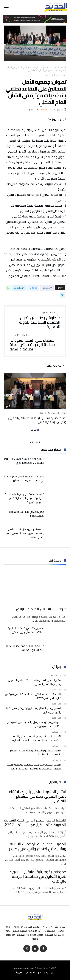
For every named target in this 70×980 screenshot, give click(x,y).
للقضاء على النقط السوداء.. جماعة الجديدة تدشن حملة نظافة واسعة (35, 343)
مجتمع (46, 67)
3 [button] (32, 430)
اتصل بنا (20, 972)
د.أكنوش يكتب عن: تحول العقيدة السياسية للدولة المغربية (35, 320)
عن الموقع (49, 972)
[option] (35, 399)
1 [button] (38, 430)
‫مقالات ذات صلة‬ (57, 367)
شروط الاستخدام (34, 972)
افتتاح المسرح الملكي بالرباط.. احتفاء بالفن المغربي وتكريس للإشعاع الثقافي (37, 420)
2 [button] (35, 430)
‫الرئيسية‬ (63, 67)
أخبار (55, 67)
